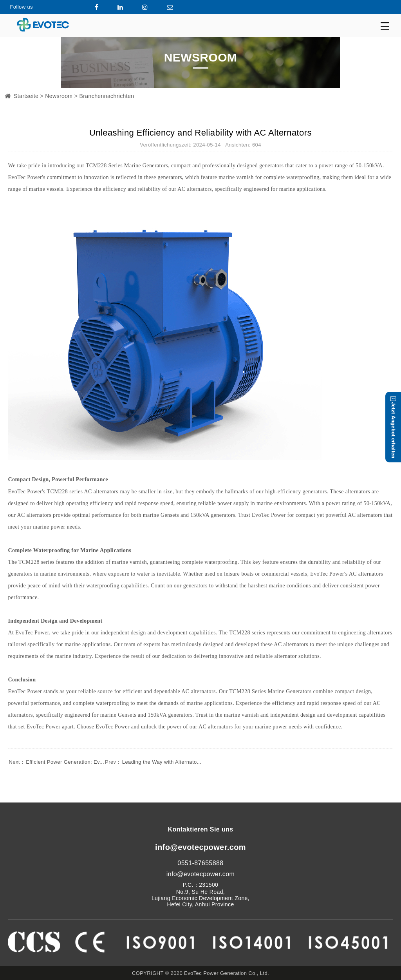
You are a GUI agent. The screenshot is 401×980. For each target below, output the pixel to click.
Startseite (26, 96)
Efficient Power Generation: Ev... (56, 762)
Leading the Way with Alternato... (153, 762)
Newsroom (59, 96)
